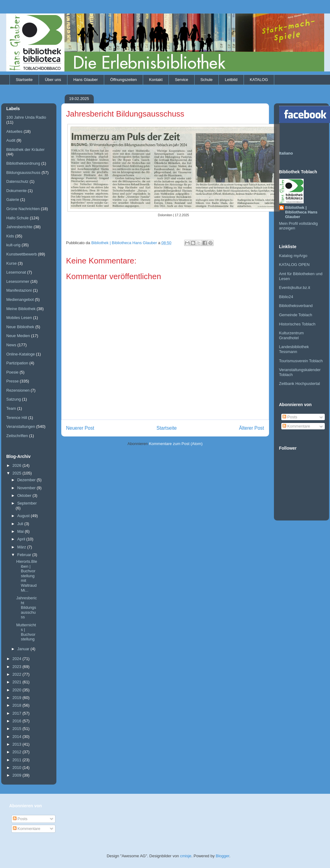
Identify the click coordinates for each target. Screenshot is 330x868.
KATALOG (259, 80)
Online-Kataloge (21, 354)
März (22, 547)
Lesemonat (16, 272)
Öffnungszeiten (123, 80)
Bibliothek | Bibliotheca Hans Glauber (301, 212)
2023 (18, 667)
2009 (18, 775)
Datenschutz (17, 181)
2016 (18, 721)
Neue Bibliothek (20, 327)
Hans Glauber (85, 80)
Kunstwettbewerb (22, 254)
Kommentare (296, 426)
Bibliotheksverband (296, 306)
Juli (21, 524)
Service (182, 80)
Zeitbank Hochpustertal (300, 384)
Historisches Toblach (297, 324)
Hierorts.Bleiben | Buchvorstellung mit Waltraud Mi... (27, 576)
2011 (18, 760)
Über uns (53, 80)
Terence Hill (17, 418)
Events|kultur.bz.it (295, 288)
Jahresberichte (19, 227)
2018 (18, 705)
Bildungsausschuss (23, 173)
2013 (18, 744)
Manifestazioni (19, 290)
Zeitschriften (17, 436)
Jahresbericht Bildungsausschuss (27, 607)
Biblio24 (286, 297)
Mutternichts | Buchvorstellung (26, 632)
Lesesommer (18, 281)
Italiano (286, 153)
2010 (18, 768)
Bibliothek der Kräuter (26, 150)
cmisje (186, 856)
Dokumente (17, 191)
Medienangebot (20, 300)
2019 (18, 698)
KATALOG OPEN (294, 265)
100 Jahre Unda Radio (26, 117)
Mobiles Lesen (19, 318)
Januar (24, 649)
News (11, 345)
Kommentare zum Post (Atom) (176, 444)
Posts (290, 417)
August (24, 516)
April (22, 539)
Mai (21, 531)
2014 (18, 737)
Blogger (222, 856)
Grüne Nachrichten (23, 209)
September (27, 503)
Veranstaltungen (21, 426)
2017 (18, 713)
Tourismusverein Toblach (301, 361)
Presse (13, 381)
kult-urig (13, 245)
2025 (18, 473)
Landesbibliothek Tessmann (294, 349)
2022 (18, 674)
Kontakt (156, 80)
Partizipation (17, 363)
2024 (18, 659)
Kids (10, 236)
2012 (18, 752)
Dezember (27, 480)
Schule (207, 80)
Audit (11, 140)
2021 (18, 682)
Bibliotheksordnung (23, 163)
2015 (18, 729)
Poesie (13, 372)
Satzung (14, 399)
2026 (18, 465)
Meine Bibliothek (21, 309)
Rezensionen (18, 390)
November (27, 488)
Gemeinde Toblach (296, 315)
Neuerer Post (80, 428)
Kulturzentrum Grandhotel (292, 335)
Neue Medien (18, 336)
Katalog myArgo (293, 256)
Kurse (12, 263)
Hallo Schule (18, 218)
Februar (25, 555)
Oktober (25, 495)
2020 (18, 690)
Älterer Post (251, 428)
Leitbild (231, 80)
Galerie (13, 200)
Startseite (24, 80)
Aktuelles (15, 131)
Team (11, 408)
